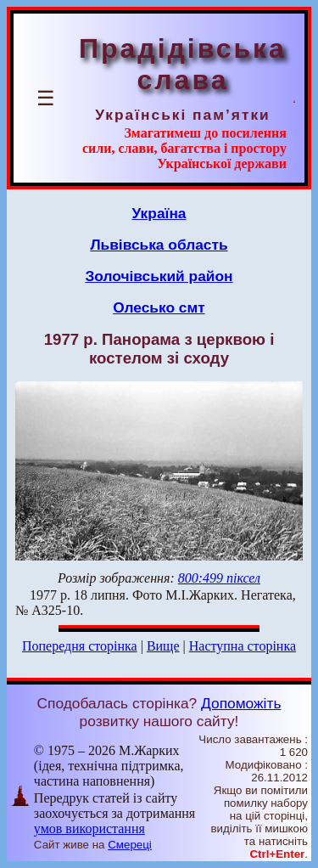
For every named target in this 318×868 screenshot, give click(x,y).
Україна (159, 213)
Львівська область (159, 245)
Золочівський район (159, 276)
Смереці (130, 845)
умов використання (89, 829)
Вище (163, 646)
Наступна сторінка (243, 646)
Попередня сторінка (80, 646)
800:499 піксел (219, 578)
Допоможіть (241, 703)
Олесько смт (159, 307)
